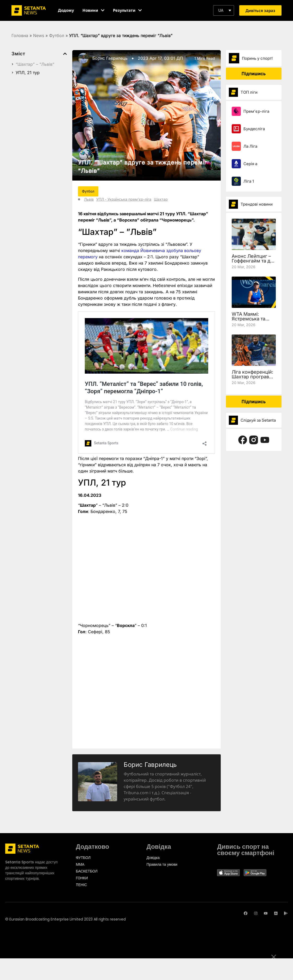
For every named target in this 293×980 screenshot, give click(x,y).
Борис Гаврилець (110, 58)
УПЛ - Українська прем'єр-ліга (124, 199)
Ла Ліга (250, 146)
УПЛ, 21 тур (28, 73)
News (39, 35)
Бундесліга (254, 129)
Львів (89, 199)
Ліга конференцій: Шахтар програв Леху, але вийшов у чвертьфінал (252, 379)
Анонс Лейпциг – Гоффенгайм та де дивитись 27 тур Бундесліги (252, 263)
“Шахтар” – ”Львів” (35, 64)
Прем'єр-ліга (256, 111)
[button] (224, 10)
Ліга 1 (249, 181)
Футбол (57, 35)
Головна (20, 35)
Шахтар (161, 199)
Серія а (250, 164)
